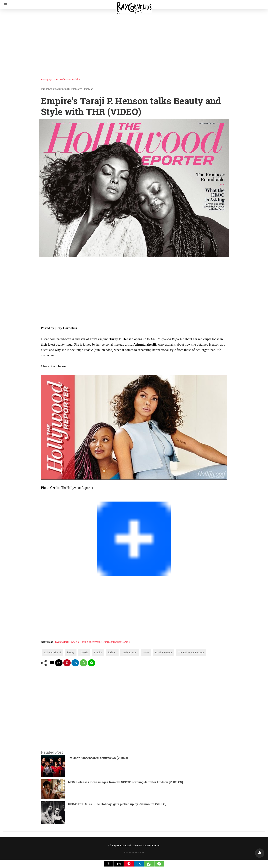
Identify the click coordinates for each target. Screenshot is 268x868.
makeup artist (130, 652)
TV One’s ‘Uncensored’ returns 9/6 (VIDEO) (98, 758)
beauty (71, 652)
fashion (112, 652)
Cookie (84, 652)
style (146, 652)
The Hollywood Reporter (191, 652)
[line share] (92, 663)
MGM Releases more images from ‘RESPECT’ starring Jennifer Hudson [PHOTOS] (125, 782)
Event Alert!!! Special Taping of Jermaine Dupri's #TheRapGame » (93, 642)
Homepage (47, 79)
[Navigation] (5, 5)
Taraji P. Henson (163, 652)
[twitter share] (52, 663)
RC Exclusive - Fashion (68, 79)
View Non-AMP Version (146, 845)
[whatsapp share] (83, 663)
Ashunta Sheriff (52, 652)
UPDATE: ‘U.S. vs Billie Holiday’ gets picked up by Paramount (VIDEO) (117, 804)
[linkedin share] (75, 663)
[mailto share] (59, 663)
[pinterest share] (67, 663)
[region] (133, 42)
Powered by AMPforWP (134, 852)
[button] (109, 864)
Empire (98, 652)
